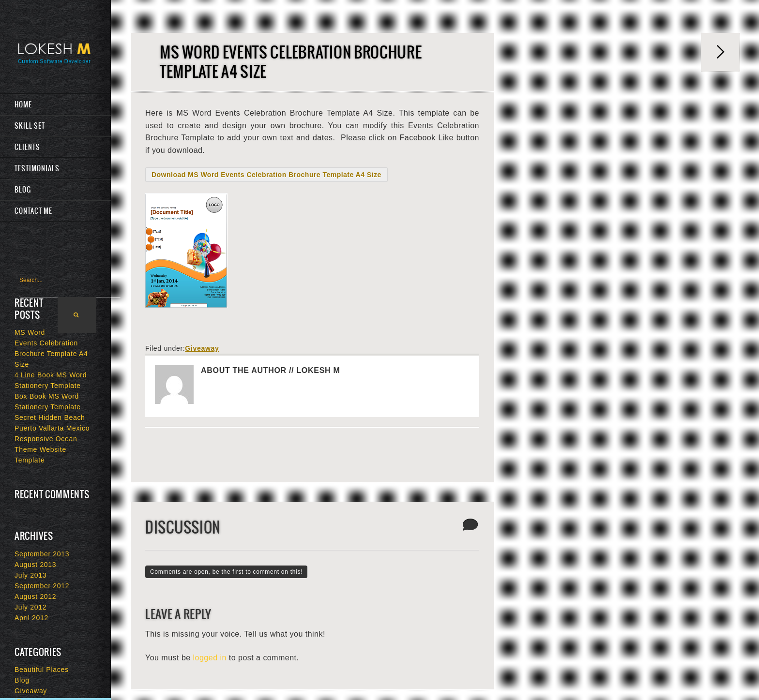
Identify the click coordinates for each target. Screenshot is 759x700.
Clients (27, 147)
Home (23, 104)
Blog (23, 190)
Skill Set (30, 126)
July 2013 (30, 575)
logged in (210, 658)
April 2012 (31, 618)
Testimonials (37, 168)
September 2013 (42, 554)
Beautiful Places (42, 670)
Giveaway (202, 348)
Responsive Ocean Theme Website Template (46, 449)
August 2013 (35, 565)
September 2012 (42, 586)
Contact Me (33, 211)
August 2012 (35, 596)
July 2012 (30, 607)
